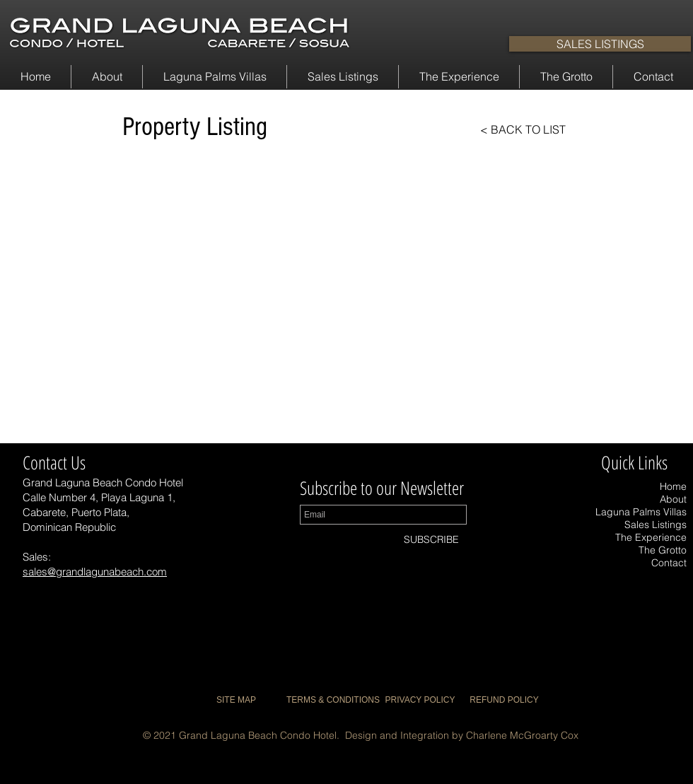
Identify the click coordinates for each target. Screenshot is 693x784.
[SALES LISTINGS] (600, 44)
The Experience (651, 537)
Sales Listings (656, 525)
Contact (669, 563)
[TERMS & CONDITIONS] (333, 700)
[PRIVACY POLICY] (420, 700)
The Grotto (663, 550)
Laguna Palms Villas (641, 512)
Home (673, 486)
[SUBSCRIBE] (431, 540)
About (673, 499)
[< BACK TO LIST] (511, 129)
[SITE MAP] (236, 700)
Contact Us (54, 462)
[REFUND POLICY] (504, 700)
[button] (107, 77)
